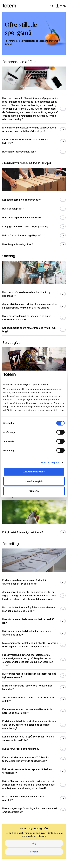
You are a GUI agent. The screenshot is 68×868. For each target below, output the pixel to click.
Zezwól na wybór (34, 481)
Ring (34, 843)
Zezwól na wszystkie (34, 472)
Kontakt (34, 852)
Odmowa (34, 491)
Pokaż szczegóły (50, 462)
